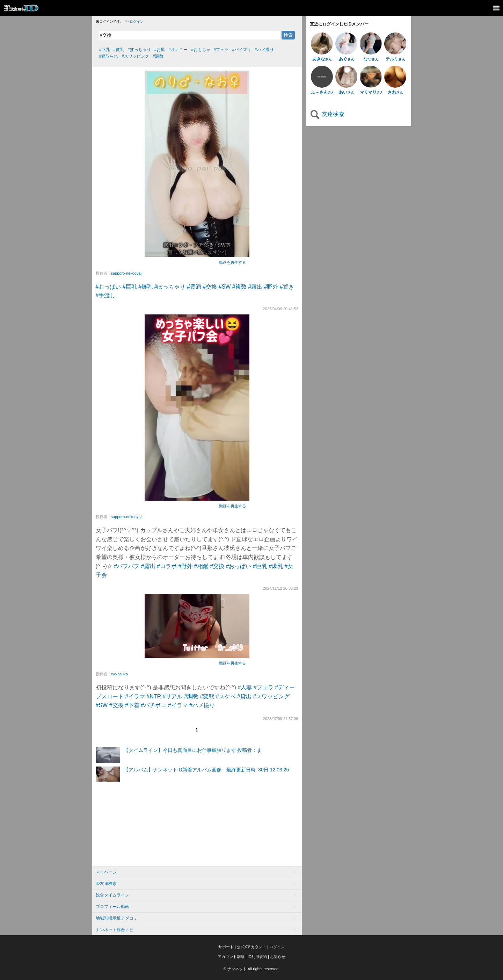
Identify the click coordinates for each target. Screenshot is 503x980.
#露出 (255, 287)
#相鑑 (201, 566)
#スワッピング (271, 696)
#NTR (154, 696)
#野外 (271, 287)
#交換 (210, 287)
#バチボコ (154, 705)
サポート (226, 947)
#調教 (191, 696)
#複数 (239, 287)
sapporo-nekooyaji (127, 273)
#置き (287, 287)
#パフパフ (127, 566)
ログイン (137, 21)
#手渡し (106, 295)
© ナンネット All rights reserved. (251, 969)
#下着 (132, 705)
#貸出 (244, 696)
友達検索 (327, 114)
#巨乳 (130, 287)
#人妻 (245, 687)
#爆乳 (145, 287)
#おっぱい (108, 287)
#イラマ (135, 696)
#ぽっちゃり (170, 287)
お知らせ (278, 957)
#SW (225, 287)
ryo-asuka (119, 674)
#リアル (173, 696)
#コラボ (167, 566)
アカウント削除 (231, 957)
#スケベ (226, 696)
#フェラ (264, 687)
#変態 (207, 696)
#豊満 (194, 287)
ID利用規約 (257, 957)
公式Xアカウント (251, 947)
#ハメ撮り (202, 705)
